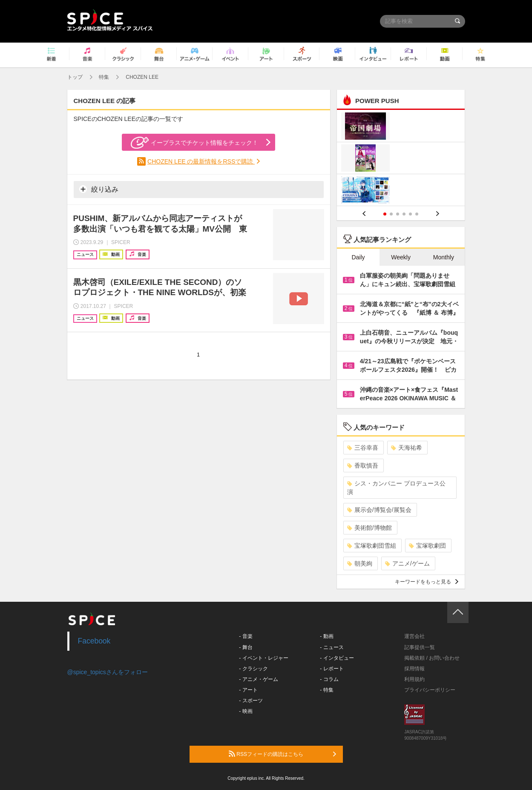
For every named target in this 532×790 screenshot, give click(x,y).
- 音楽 (246, 636)
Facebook (94, 641)
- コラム (329, 679)
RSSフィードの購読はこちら (282, 754)
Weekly (401, 257)
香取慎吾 (363, 465)
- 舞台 (246, 647)
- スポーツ (251, 701)
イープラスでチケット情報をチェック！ (194, 143)
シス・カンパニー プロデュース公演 (396, 488)
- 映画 (246, 711)
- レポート (332, 669)
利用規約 (414, 679)
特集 (104, 77)
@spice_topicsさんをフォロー (108, 672)
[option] (401, 159)
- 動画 (326, 636)
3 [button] (398, 214)
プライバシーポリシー (430, 690)
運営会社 (414, 636)
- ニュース (332, 647)
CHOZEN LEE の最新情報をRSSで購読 (201, 161)
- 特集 (326, 690)
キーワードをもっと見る (427, 582)
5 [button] (410, 214)
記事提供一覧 (420, 647)
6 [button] (417, 214)
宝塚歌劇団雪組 (372, 546)
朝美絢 (360, 563)
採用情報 (414, 669)
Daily (358, 257)
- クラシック (253, 669)
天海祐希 (407, 448)
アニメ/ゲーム (407, 563)
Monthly (444, 257)
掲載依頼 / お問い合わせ (432, 658)
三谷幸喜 (363, 448)
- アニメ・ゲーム (258, 679)
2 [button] (391, 214)
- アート (248, 690)
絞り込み (99, 189)
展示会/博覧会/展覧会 (379, 510)
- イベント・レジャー (263, 658)
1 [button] (385, 214)
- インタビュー (337, 658)
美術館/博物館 (370, 528)
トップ (75, 77)
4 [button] (404, 214)
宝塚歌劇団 (427, 546)
